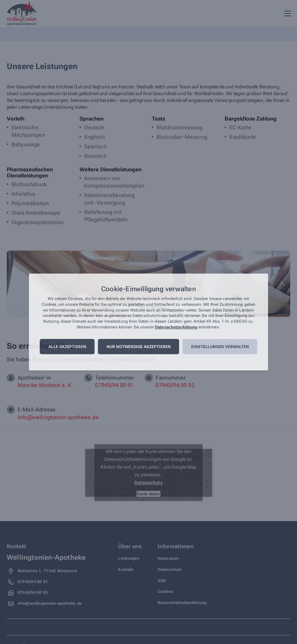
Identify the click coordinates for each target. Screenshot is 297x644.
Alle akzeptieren (67, 347)
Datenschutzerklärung (176, 327)
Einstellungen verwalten (220, 347)
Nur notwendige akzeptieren (139, 347)
